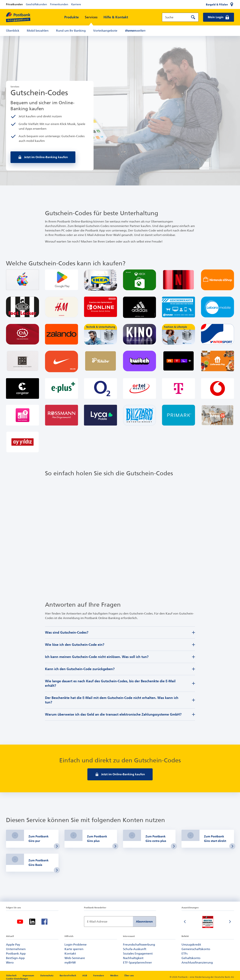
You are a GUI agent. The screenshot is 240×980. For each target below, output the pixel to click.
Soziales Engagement (138, 954)
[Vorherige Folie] (185, 922)
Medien (114, 976)
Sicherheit (12, 976)
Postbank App (16, 954)
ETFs (184, 954)
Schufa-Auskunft (135, 949)
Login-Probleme (76, 945)
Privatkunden (14, 4)
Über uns (129, 976)
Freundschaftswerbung (139, 945)
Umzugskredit (191, 945)
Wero (10, 963)
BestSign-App (15, 958)
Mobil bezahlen (38, 31)
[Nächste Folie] (230, 922)
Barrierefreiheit (68, 976)
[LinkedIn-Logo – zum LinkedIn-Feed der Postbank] (32, 922)
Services (91, 17)
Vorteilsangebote (105, 31)
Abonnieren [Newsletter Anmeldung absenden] (144, 922)
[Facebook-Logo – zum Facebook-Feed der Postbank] (44, 922)
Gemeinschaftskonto (196, 949)
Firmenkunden (59, 4)
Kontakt (70, 954)
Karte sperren (74, 949)
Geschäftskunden (36, 4)
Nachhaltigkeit (133, 958)
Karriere (76, 4)
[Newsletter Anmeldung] (108, 922)
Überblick (13, 31)
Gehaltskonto (191, 958)
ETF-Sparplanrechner (137, 963)
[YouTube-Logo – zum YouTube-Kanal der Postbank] (20, 922)
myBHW (70, 963)
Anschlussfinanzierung (197, 963)
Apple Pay (13, 945)
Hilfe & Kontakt (116, 17)
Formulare (99, 976)
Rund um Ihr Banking (71, 31)
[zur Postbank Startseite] (18, 17)
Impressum (29, 976)
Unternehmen (16, 949)
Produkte (72, 17)
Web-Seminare (75, 958)
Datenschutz (47, 976)
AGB (85, 976)
